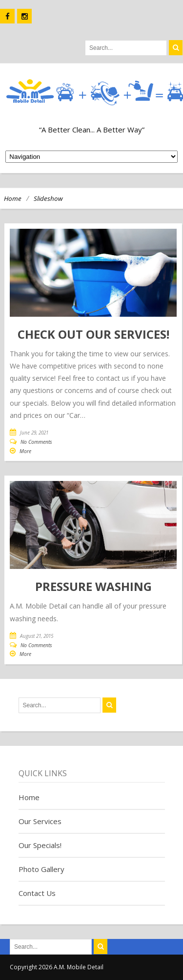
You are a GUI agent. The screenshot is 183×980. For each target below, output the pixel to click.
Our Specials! (40, 845)
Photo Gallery (41, 869)
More (25, 451)
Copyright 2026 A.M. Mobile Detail (57, 967)
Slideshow (48, 198)
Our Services (40, 821)
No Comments (36, 442)
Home (13, 198)
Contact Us (37, 893)
